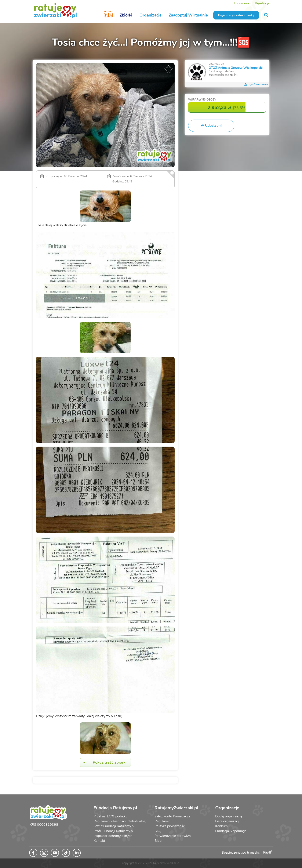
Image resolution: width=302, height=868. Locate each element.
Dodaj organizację (229, 816)
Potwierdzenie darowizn (173, 836)
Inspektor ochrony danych (113, 836)
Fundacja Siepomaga (231, 831)
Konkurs (221, 826)
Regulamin (163, 821)
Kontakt (99, 841)
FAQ (158, 831)
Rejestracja (262, 3)
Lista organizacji (227, 821)
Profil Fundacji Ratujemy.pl (114, 831)
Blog (158, 841)
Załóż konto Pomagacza (172, 816)
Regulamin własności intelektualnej (120, 821)
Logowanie (242, 3)
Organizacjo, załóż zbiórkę (236, 15)
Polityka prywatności (170, 826)
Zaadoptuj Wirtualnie (188, 15)
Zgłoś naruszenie (256, 84)
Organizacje (150, 15)
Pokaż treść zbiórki (103, 762)
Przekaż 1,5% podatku (110, 816)
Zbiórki (126, 15)
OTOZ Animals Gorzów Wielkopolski (236, 68)
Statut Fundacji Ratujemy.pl (114, 826)
